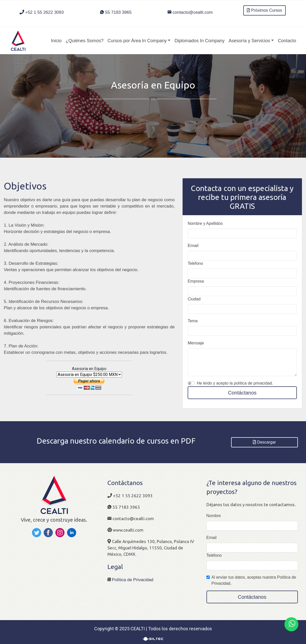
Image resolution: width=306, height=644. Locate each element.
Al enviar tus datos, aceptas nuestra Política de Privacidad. (254, 580)
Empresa (196, 281)
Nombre (214, 516)
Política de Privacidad (133, 580)
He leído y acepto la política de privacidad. (235, 383)
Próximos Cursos (264, 10)
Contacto (287, 41)
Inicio (56, 41)
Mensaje (196, 343)
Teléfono (195, 263)
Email (193, 246)
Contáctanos (242, 393)
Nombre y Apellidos (205, 223)
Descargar (264, 442)
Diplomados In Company (199, 41)
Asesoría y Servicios (249, 41)
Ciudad (194, 299)
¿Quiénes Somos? (84, 41)
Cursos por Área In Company (137, 41)
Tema (193, 321)
